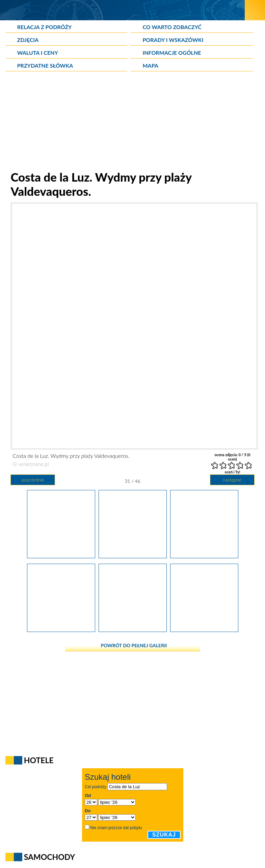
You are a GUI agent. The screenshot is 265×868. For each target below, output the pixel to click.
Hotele (39, 760)
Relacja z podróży (45, 27)
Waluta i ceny (38, 53)
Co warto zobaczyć (172, 27)
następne (232, 480)
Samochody (50, 857)
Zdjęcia (28, 40)
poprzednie (33, 480)
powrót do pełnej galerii (134, 645)
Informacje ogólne (172, 53)
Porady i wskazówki (173, 40)
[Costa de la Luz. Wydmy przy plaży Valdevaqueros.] (133, 556)
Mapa (150, 65)
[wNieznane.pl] (122, 10)
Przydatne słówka (45, 65)
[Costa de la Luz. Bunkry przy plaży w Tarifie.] (61, 556)
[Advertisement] (133, 122)
